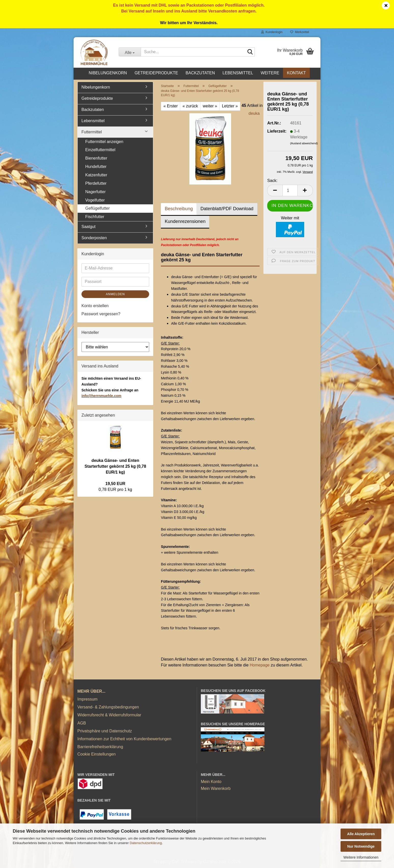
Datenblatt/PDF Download (227, 209)
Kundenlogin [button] (272, 32)
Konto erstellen (95, 306)
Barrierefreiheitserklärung (100, 747)
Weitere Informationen (361, 857)
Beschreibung (179, 209)
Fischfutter (95, 217)
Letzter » (230, 106)
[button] (275, 190)
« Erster (171, 106)
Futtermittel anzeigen (104, 142)
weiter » (210, 106)
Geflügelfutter (97, 208)
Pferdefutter (96, 183)
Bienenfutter (96, 158)
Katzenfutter (96, 175)
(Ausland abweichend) (304, 143)
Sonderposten (94, 238)
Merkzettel (300, 32)
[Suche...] (130, 52)
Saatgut (88, 227)
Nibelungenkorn (108, 73)
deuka (254, 113)
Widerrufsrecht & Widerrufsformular (109, 715)
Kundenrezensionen (185, 221)
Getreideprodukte (156, 73)
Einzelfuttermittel (100, 150)
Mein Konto (211, 782)
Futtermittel (92, 132)
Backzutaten (200, 73)
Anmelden (115, 294)
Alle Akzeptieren (361, 834)
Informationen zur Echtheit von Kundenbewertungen (124, 739)
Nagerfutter (95, 192)
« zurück (190, 106)
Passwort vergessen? (101, 314)
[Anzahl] (290, 190)
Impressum (87, 699)
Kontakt (296, 73)
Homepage (260, 665)
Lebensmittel (238, 73)
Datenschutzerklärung (146, 843)
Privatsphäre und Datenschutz (105, 731)
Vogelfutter (95, 200)
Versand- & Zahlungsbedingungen (108, 707)
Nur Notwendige (361, 846)
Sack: (272, 181)
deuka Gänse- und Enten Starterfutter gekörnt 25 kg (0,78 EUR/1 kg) (115, 466)
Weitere (270, 73)
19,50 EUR (115, 484)
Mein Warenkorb (216, 788)
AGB (82, 723)
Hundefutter (96, 167)
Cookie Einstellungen (96, 754)
